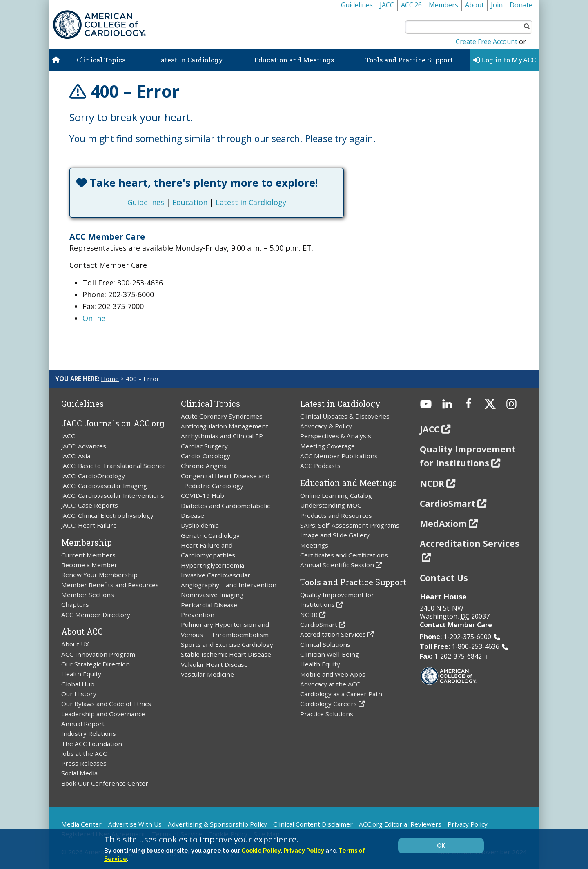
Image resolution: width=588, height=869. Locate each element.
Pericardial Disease (209, 605)
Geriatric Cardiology (210, 535)
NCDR (309, 615)
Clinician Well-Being (330, 654)
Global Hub (78, 684)
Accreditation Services (333, 634)
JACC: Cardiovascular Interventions (113, 495)
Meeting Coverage (327, 446)
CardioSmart (319, 624)
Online (94, 318)
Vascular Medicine (207, 674)
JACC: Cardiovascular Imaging (104, 486)
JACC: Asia (76, 456)
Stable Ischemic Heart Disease (226, 654)
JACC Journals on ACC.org (113, 423)
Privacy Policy (468, 824)
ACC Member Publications (339, 456)
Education (190, 202)
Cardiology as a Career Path (341, 694)
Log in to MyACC (504, 60)
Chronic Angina (204, 466)
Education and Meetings (294, 60)
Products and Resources (336, 515)
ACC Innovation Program (98, 654)
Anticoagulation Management (225, 426)
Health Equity (81, 674)
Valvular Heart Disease (214, 664)
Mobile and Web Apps (333, 674)
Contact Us (444, 578)
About (474, 5)
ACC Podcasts (320, 466)
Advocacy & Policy (326, 426)
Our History (79, 694)
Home (110, 379)
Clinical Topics (101, 60)
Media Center (81, 824)
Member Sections (88, 595)
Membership (87, 542)
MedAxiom (443, 523)
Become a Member (89, 565)
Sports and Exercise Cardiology (227, 644)
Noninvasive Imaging (212, 595)
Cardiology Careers (329, 704)
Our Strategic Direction (96, 664)
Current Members (88, 555)
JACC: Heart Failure (89, 525)
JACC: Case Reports (90, 505)
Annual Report (83, 724)
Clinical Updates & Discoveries (345, 416)
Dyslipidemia (200, 525)
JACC (387, 5)
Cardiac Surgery (204, 446)
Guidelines (357, 5)
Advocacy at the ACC (330, 684)
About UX (75, 644)
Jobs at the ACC (84, 753)
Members (443, 5)
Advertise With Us (135, 824)
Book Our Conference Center (105, 783)
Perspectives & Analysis (336, 436)
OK (441, 846)
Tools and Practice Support (409, 60)
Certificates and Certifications (344, 555)
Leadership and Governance (103, 714)
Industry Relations (89, 733)
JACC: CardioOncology (93, 476)
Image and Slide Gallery (335, 535)
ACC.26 (411, 5)
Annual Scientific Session (337, 565)
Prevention (198, 615)
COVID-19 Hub (203, 495)
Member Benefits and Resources (110, 585)
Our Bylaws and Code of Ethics (106, 704)
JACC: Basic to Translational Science (114, 466)
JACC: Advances (84, 446)
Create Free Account (487, 42)
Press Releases (84, 763)
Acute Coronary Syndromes (222, 416)
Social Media (79, 773)
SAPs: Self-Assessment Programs (350, 525)
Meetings (314, 545)
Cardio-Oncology (206, 456)
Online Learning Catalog (336, 495)
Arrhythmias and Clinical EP (222, 436)
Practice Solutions (327, 714)
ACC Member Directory (96, 615)
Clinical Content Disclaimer (313, 824)
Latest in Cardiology (251, 202)
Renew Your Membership (99, 575)
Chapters (75, 604)
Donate (521, 5)
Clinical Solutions (325, 644)
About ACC (82, 631)
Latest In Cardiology (190, 60)
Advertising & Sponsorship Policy (217, 824)
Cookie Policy (261, 850)
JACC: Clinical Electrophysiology (107, 515)
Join (497, 5)
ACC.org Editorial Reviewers (400, 824)
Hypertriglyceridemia (213, 565)
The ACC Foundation (92, 744)
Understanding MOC (331, 505)
